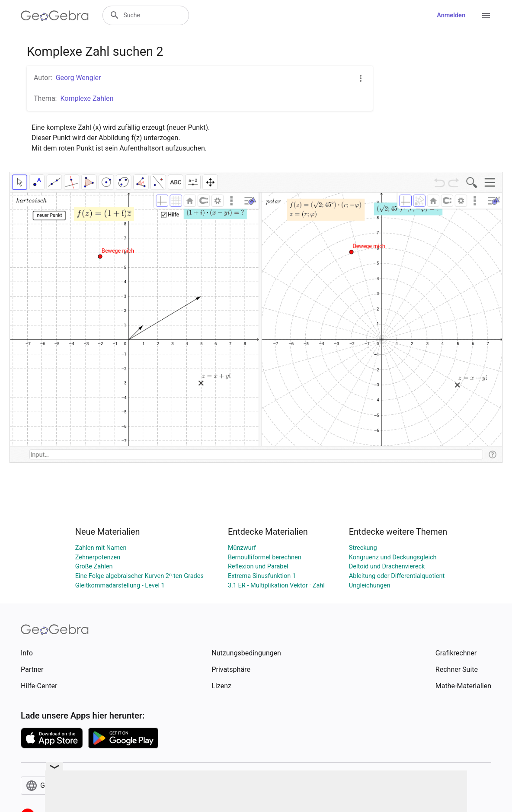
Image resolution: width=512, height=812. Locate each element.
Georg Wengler (78, 78)
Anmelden (451, 15)
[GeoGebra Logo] (55, 16)
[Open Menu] (486, 16)
